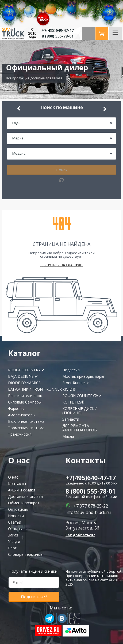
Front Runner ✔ (76, 383)
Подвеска (71, 370)
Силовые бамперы (25, 402)
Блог (12, 548)
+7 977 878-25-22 (91, 506)
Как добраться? (80, 535)
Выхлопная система (26, 421)
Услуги (14, 541)
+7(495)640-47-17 (91, 478)
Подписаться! (34, 597)
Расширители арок (25, 396)
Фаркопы (16, 408)
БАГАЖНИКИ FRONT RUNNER (35, 389)
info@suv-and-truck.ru (88, 512)
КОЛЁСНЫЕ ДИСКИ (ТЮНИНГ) (80, 411)
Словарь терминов (25, 554)
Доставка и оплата (25, 496)
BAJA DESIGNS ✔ (23, 376)
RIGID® (69, 389)
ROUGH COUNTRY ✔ (26, 370)
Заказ (13, 535)
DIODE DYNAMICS (24, 383)
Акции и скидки (22, 490)
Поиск (61, 170)
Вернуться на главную (61, 265)
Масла (68, 436)
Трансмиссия (20, 434)
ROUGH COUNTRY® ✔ (82, 396)
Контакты (17, 484)
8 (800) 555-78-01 (58, 36)
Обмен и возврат (24, 503)
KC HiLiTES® (73, 402)
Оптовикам (18, 509)
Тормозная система (26, 428)
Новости (16, 516)
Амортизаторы (22, 415)
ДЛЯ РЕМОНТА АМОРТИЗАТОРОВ (80, 428)
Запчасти (71, 419)
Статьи (15, 522)
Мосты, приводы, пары (83, 376)
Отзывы (15, 529)
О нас (13, 477)
